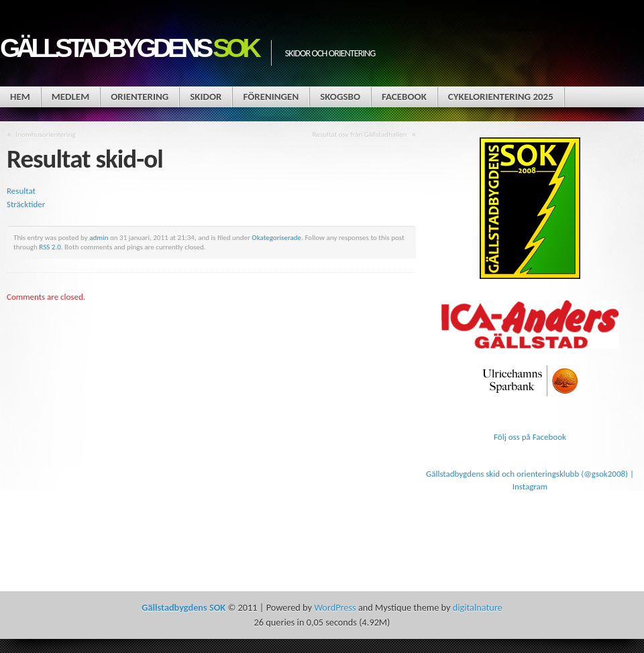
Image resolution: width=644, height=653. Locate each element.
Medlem (70, 97)
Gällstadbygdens (129, 48)
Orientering (140, 97)
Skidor (206, 97)
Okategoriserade (276, 237)
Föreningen (271, 97)
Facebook (404, 97)
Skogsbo (340, 97)
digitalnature (478, 607)
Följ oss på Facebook (530, 437)
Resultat (21, 191)
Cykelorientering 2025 (501, 97)
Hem (20, 97)
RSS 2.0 (50, 247)
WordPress (335, 607)
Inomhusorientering (46, 134)
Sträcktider (26, 204)
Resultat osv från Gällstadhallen (360, 134)
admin (99, 237)
